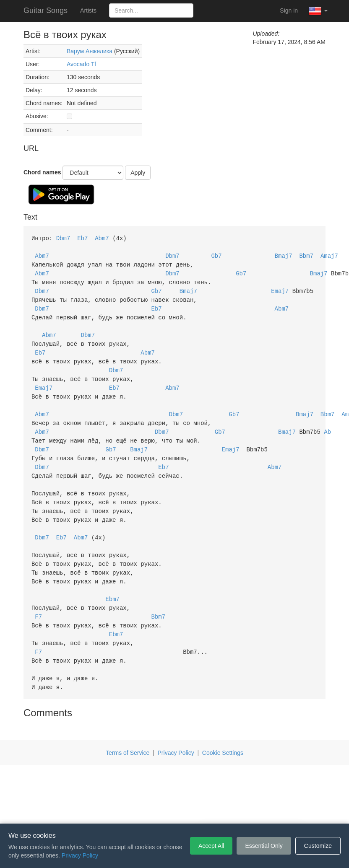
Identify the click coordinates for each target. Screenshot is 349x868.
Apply (138, 173)
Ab (327, 422)
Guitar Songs (46, 10)
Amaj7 (329, 255)
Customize (318, 846)
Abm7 (102, 238)
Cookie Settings (223, 731)
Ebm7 (112, 582)
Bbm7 (306, 255)
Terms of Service (128, 731)
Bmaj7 (284, 255)
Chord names (42, 172)
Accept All (211, 846)
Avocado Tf (81, 64)
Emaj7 (280, 288)
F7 (38, 598)
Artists (88, 10)
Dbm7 (63, 238)
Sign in (289, 10)
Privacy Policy (176, 731)
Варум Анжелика (90, 51)
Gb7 (216, 255)
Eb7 (82, 238)
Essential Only (264, 846)
